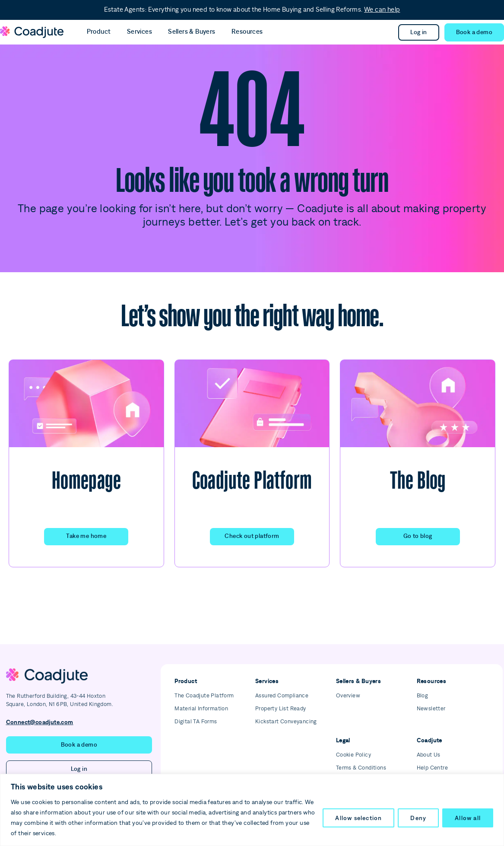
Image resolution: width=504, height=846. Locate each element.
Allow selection (358, 818)
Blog (423, 696)
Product (96, 32)
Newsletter (431, 709)
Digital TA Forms (196, 722)
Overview (348, 696)
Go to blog (418, 536)
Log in (418, 32)
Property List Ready (281, 709)
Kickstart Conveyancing (286, 722)
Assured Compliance (282, 696)
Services (131, 32)
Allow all (468, 818)
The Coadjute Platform (204, 696)
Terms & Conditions (361, 768)
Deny (418, 818)
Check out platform (252, 536)
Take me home (86, 536)
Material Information (201, 709)
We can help (382, 10)
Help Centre (432, 768)
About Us (429, 755)
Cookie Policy (353, 755)
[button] (474, 32)
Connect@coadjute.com (40, 722)
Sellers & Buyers (177, 32)
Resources (227, 32)
